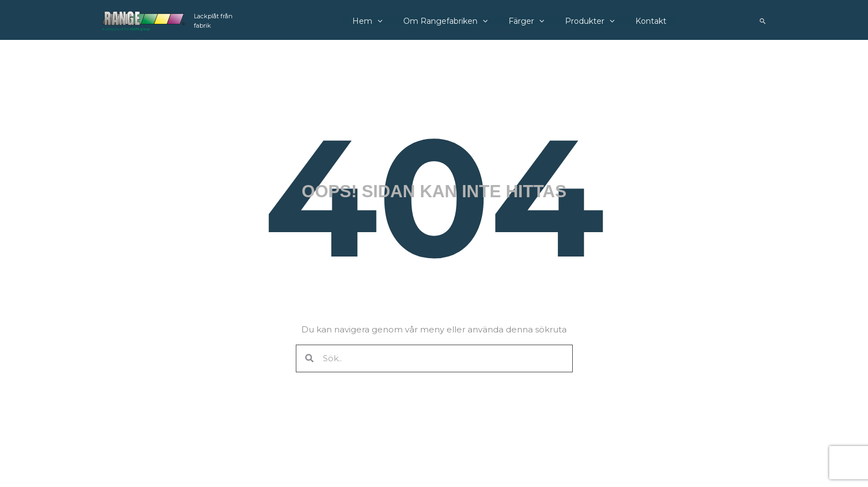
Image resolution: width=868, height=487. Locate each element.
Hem (371, 21)
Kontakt (638, 21)
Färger (521, 21)
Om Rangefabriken (445, 21)
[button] (763, 21)
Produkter (581, 21)
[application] (381, 21)
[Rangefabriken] (143, 20)
